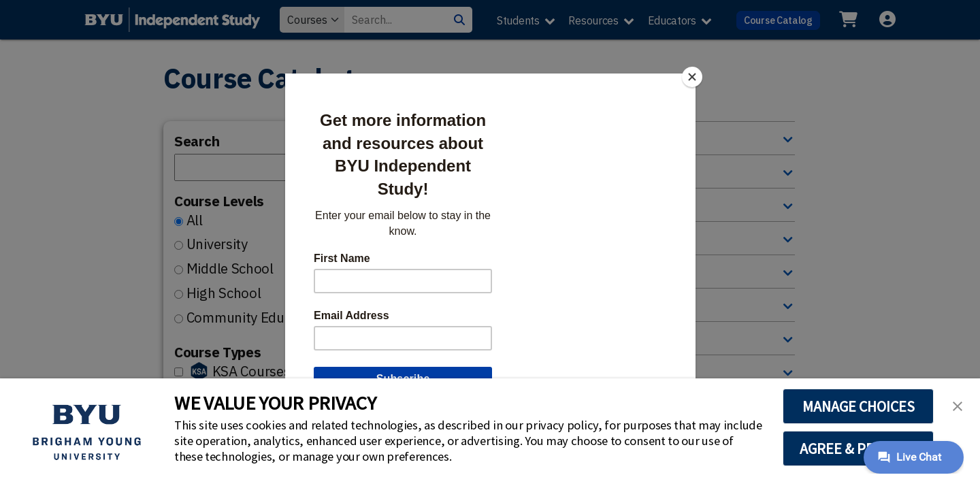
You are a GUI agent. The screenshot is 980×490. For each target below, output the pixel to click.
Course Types (217, 352)
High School (224, 293)
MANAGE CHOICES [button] (859, 406)
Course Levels (219, 201)
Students (518, 20)
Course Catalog (778, 20)
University (217, 244)
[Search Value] (395, 20)
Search (197, 141)
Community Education (255, 317)
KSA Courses (251, 371)
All (195, 220)
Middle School (230, 268)
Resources (593, 20)
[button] (958, 405)
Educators (672, 20)
